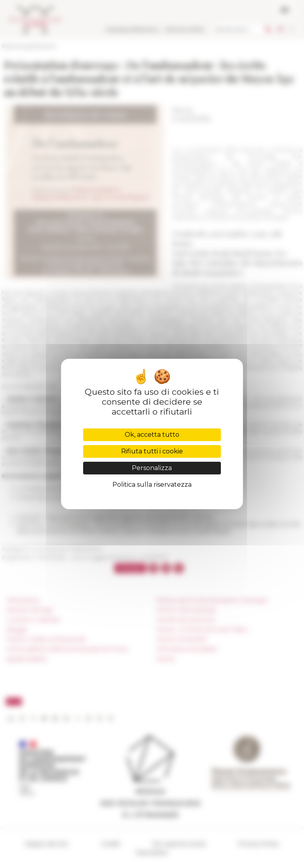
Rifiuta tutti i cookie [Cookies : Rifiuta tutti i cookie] (152, 451)
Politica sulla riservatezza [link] (152, 485)
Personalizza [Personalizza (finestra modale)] (152, 468)
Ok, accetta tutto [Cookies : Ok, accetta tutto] (152, 435)
